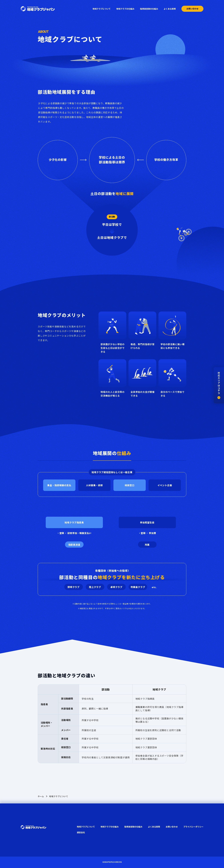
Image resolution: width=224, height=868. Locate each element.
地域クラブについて (102, 9)
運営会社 (81, 832)
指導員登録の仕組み (149, 9)
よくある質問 (170, 9)
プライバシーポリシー (193, 827)
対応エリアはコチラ (219, 385)
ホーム (41, 796)
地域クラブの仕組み (125, 9)
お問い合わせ (192, 9)
